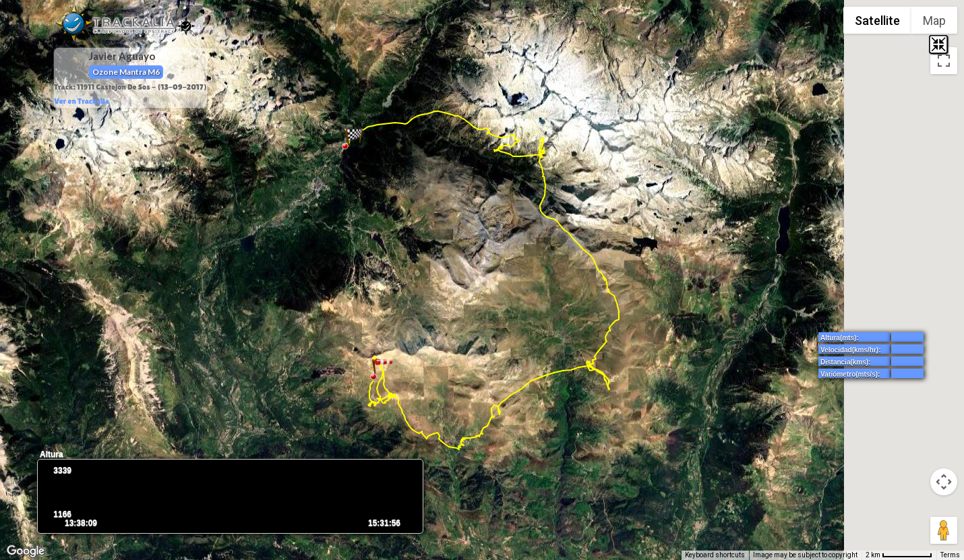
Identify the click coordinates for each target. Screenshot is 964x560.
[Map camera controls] (944, 482)
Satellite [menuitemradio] (877, 21)
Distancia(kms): (845, 362)
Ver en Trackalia (82, 101)
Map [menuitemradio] (934, 21)
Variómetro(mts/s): (850, 374)
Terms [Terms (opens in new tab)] (950, 555)
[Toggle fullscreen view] (944, 61)
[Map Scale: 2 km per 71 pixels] (899, 555)
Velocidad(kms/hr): (850, 350)
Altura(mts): (840, 338)
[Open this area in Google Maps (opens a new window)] (26, 551)
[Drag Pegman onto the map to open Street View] (944, 530)
